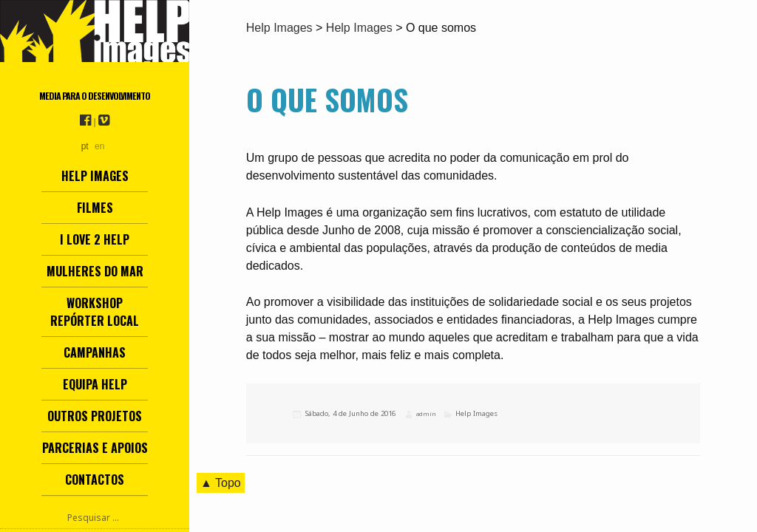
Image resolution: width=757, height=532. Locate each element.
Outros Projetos (95, 416)
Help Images (95, 176)
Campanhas (95, 352)
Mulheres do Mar (95, 271)
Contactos (95, 480)
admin (426, 414)
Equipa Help (95, 384)
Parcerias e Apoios (95, 448)
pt (85, 146)
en (99, 146)
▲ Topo (221, 483)
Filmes (95, 208)
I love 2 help (95, 239)
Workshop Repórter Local (95, 312)
